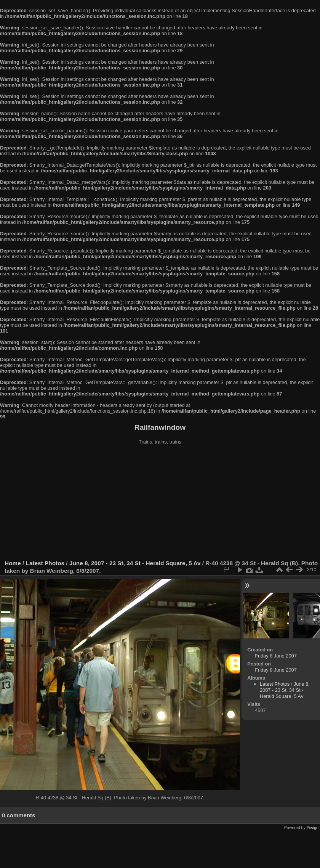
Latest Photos (45, 563)
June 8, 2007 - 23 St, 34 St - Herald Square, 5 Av (135, 563)
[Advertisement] (160, 503)
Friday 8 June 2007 (276, 656)
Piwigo (313, 828)
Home (13, 563)
